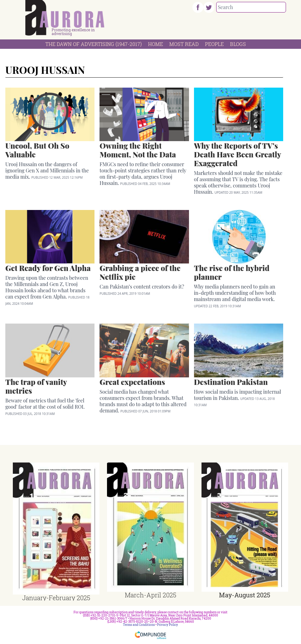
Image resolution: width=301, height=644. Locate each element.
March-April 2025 (150, 595)
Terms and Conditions (139, 625)
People (214, 44)
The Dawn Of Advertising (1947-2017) (94, 44)
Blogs (238, 44)
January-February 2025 (56, 598)
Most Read (184, 44)
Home (156, 44)
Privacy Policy (168, 625)
